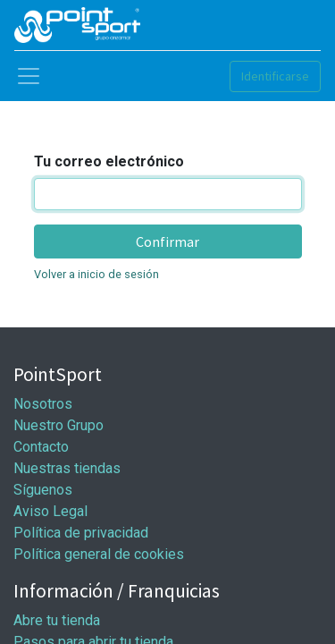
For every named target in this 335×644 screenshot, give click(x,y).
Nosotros (43, 404)
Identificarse (275, 76)
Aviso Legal (50, 511)
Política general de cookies (99, 554)
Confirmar (167, 241)
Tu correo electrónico (109, 161)
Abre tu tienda (57, 620)
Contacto (41, 447)
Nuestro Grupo (59, 425)
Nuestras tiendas (67, 468)
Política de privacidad (81, 533)
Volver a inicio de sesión (96, 274)
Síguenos (43, 490)
